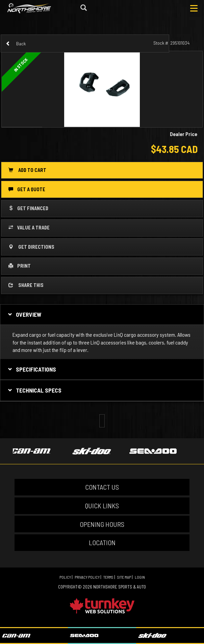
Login (140, 577)
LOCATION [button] (102, 542)
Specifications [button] (31, 369)
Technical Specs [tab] (34, 390)
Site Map (124, 577)
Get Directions (31, 247)
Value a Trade (29, 227)
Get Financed (28, 208)
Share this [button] (26, 285)
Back (16, 43)
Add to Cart (27, 170)
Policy (65, 577)
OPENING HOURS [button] (102, 524)
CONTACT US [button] (102, 487)
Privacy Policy (87, 577)
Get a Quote (27, 189)
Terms (108, 577)
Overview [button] (24, 314)
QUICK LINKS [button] (102, 506)
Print (20, 266)
